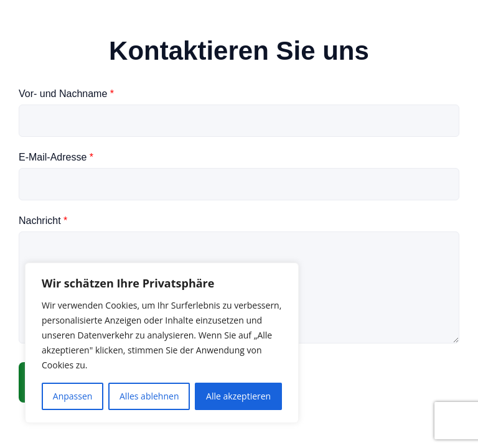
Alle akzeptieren (238, 396)
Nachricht (43, 221)
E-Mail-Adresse (56, 157)
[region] (162, 343)
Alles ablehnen (149, 396)
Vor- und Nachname (66, 94)
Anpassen (73, 396)
